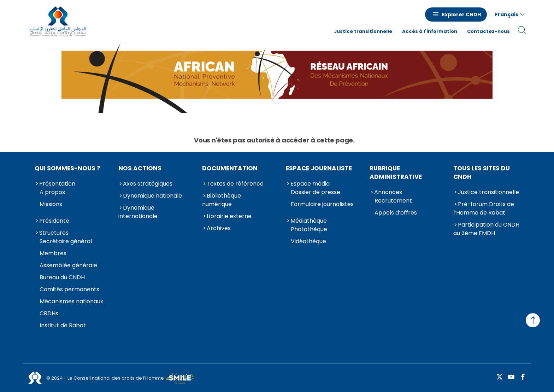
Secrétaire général (66, 241)
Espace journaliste (319, 168)
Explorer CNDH (461, 14)
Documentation (230, 168)
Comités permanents (69, 289)
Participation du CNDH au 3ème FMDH (486, 229)
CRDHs (49, 313)
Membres (53, 253)
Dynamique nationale (152, 196)
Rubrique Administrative (396, 172)
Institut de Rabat (63, 325)
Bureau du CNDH (62, 277)
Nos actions (140, 168)
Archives (219, 228)
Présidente (54, 221)
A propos (52, 192)
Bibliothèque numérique (222, 200)
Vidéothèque (308, 241)
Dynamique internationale (138, 212)
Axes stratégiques (148, 184)
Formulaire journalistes (322, 204)
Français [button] (507, 14)
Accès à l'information (430, 31)
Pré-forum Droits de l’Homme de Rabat (484, 208)
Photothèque (309, 229)
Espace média (310, 184)
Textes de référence (235, 184)
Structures (54, 233)
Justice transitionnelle (363, 31)
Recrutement (393, 201)
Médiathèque (309, 221)
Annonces (388, 192)
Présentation (57, 184)
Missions (51, 204)
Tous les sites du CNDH (482, 172)
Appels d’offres (396, 213)
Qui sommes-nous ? (67, 168)
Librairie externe (229, 216)
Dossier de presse (316, 192)
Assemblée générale (68, 265)
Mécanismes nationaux (71, 301)
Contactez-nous (488, 31)
